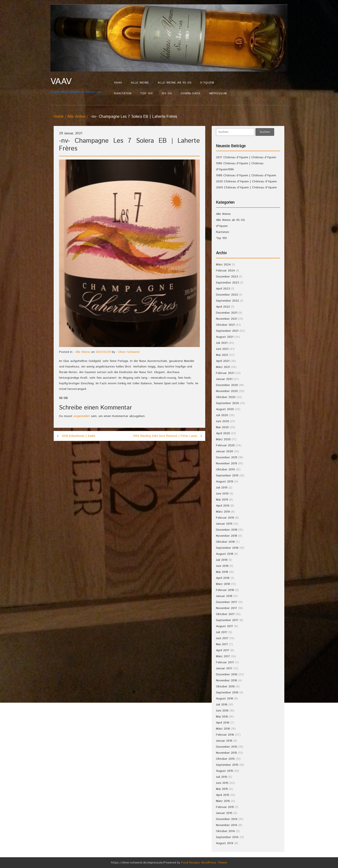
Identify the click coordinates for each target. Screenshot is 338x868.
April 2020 (223, 433)
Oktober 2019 (225, 470)
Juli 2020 (222, 415)
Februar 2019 (225, 518)
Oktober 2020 (226, 397)
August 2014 (225, 843)
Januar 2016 (224, 741)
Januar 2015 (224, 813)
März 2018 (223, 584)
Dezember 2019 (227, 457)
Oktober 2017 (225, 614)
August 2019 (225, 482)
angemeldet (82, 416)
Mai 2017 (222, 644)
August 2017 (225, 626)
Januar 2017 (224, 668)
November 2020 (227, 391)
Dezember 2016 (227, 674)
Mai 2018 (222, 572)
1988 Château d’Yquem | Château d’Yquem (246, 175)
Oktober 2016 (225, 687)
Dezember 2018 (227, 530)
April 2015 (223, 795)
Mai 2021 (222, 355)
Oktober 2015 (225, 759)
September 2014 (227, 837)
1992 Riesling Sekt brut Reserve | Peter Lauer (165, 436)
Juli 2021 (222, 343)
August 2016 (225, 699)
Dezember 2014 (227, 819)
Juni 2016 (222, 711)
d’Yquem (207, 83)
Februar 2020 (225, 445)
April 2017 (223, 650)
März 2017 (223, 656)
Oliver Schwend (129, 352)
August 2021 (225, 337)
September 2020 (228, 403)
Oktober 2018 (225, 542)
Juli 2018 (222, 560)
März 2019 (223, 512)
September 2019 (227, 476)
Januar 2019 (224, 524)
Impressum (218, 94)
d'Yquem (222, 226)
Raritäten (123, 94)
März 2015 (223, 801)
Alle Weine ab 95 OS (175, 83)
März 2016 (223, 729)
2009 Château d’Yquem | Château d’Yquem (246, 188)
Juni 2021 (222, 349)
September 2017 (227, 620)
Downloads (191, 94)
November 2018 (227, 536)
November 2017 (227, 608)
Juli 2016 (222, 705)
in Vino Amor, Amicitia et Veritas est (80, 85)
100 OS (167, 94)
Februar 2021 (225, 373)
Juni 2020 (223, 421)
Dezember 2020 (227, 385)
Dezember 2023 (227, 277)
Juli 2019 (222, 488)
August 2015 (225, 771)
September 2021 (227, 331)
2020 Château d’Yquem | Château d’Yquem (246, 181)
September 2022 (228, 301)
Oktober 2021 (225, 325)
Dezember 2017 (227, 602)
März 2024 (223, 265)
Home (59, 117)
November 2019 (227, 463)
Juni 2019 (222, 494)
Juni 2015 (222, 783)
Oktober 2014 (225, 831)
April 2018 (223, 578)
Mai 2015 (222, 789)
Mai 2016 (222, 717)
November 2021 (227, 319)
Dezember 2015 (227, 747)
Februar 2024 (225, 271)
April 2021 (223, 361)
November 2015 (227, 753)
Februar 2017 (225, 662)
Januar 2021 (224, 379)
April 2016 (223, 723)
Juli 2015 (222, 777)
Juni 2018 (222, 566)
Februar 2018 (225, 590)
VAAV (118, 83)
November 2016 (227, 680)
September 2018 (227, 548)
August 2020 (225, 409)
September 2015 (227, 765)
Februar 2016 (225, 735)
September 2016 (227, 693)
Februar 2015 (225, 807)
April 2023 (223, 289)
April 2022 (223, 307)
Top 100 (146, 94)
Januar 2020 (225, 451)
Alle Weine (140, 83)
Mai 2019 (222, 500)
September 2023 (228, 283)
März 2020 (223, 439)
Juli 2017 (222, 632)
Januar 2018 (224, 596)
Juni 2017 (222, 638)
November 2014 (227, 825)
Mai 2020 (222, 427)
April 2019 (223, 506)
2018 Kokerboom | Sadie (78, 436)
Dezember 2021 (227, 313)
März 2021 (223, 367)
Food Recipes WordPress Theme (204, 863)
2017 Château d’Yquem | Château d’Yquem (246, 157)
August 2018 (225, 554)
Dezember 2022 (227, 295)
